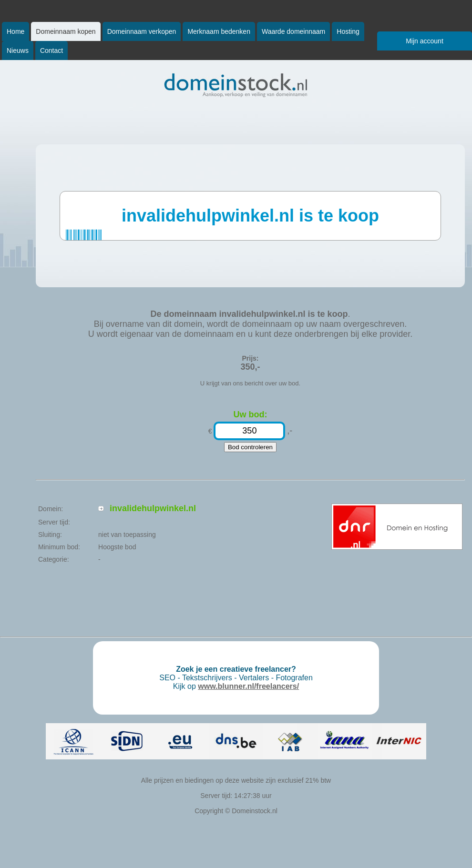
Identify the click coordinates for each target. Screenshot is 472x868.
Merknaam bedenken (219, 31)
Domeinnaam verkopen (142, 31)
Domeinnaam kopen (66, 31)
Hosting (348, 31)
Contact (51, 50)
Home (15, 31)
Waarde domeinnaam (293, 31)
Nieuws (18, 50)
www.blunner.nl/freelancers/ (248, 686)
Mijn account (425, 41)
